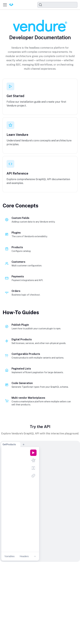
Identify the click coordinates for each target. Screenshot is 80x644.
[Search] (57, 5)
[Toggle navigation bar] (5, 5)
